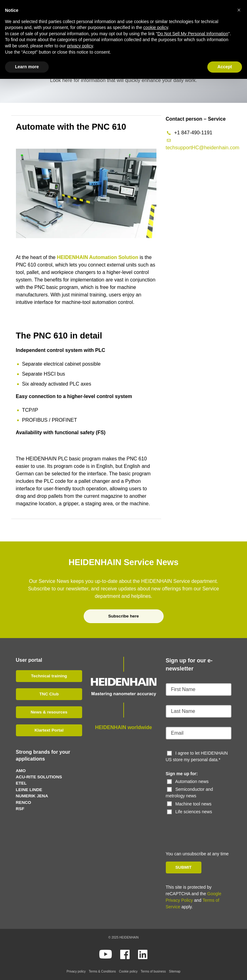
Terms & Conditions (102, 971)
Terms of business (153, 971)
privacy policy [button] (80, 46)
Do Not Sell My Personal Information (193, 34)
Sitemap (175, 971)
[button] (239, 10)
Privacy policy (76, 971)
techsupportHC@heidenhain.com (203, 148)
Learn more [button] (27, 67)
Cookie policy (128, 971)
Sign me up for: (182, 774)
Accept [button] (225, 67)
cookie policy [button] (156, 27)
